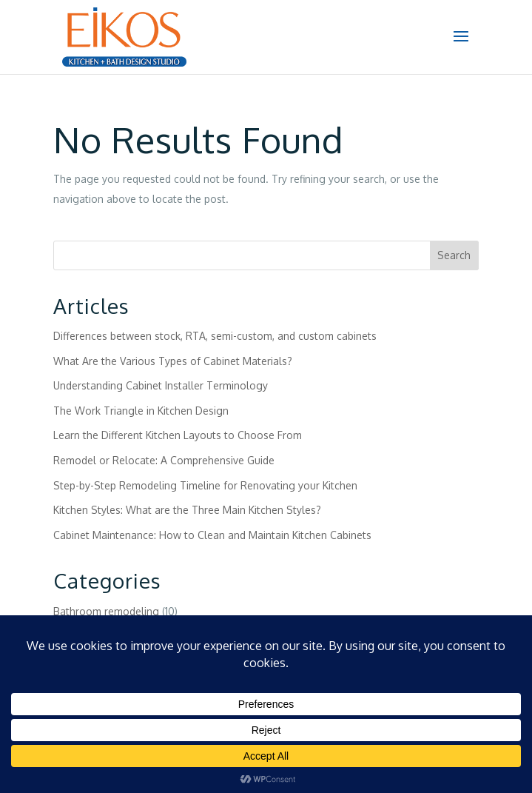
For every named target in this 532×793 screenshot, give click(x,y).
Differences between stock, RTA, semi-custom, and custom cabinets (215, 336)
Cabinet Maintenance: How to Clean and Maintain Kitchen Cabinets (212, 535)
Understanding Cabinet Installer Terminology (161, 385)
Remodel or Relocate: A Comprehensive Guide (164, 460)
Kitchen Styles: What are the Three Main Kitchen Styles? (187, 510)
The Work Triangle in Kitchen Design (141, 411)
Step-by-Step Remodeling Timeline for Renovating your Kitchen (205, 485)
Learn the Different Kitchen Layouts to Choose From (178, 435)
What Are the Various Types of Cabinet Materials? (173, 361)
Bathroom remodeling (106, 611)
